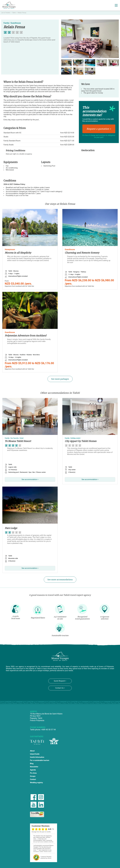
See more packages (60, 379)
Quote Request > (60, 681)
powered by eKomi (46, 857)
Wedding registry (36, 783)
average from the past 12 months (41, 832)
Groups (33, 776)
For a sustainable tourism (40, 760)
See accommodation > (30, 479)
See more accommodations (60, 580)
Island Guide (35, 754)
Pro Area (33, 773)
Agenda (33, 770)
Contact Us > (60, 688)
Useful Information (37, 757)
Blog (32, 764)
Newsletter (34, 767)
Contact (33, 779)
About (32, 751)
